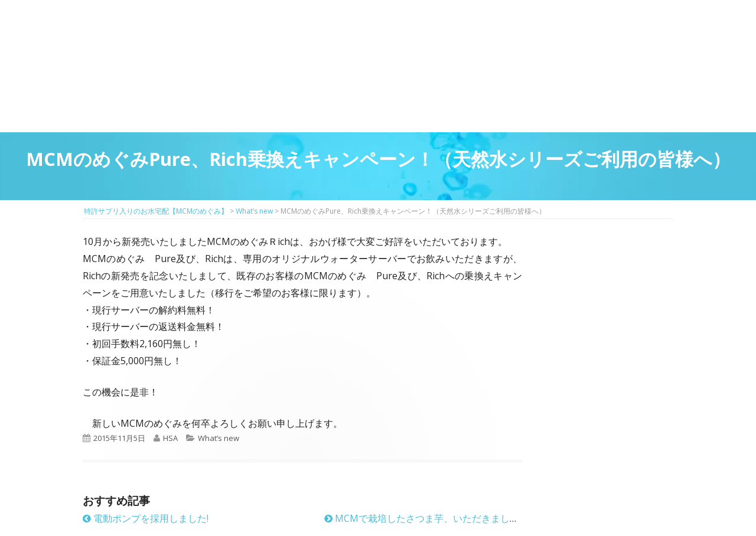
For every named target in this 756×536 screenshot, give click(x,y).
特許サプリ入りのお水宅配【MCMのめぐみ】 (145, 26)
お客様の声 (525, 106)
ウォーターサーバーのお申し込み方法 (624, 106)
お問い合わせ (618, 47)
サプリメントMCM (229, 106)
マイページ (364, 36)
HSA (170, 438)
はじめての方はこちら (266, 36)
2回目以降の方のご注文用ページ (315, 36)
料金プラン (427, 106)
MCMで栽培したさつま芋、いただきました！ (426, 518)
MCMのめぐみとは (131, 106)
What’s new (219, 438)
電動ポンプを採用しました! (146, 518)
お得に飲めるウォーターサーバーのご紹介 (328, 106)
